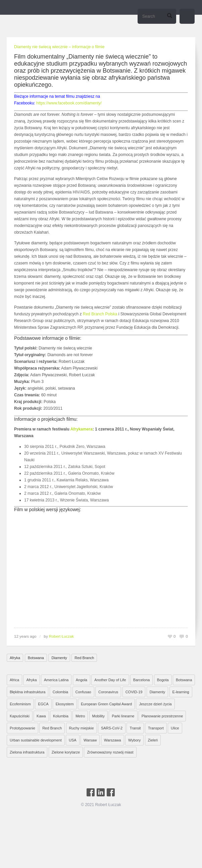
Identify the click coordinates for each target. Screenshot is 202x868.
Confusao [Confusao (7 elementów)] (83, 692)
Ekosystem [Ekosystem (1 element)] (65, 704)
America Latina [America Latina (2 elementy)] (56, 680)
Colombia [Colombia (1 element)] (60, 692)
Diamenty (59, 658)
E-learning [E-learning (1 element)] (181, 692)
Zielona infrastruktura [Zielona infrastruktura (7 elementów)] (27, 752)
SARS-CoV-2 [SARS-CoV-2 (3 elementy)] (112, 728)
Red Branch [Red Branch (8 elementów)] (52, 728)
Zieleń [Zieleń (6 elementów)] (153, 740)
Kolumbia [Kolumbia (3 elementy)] (61, 716)
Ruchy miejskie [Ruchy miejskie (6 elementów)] (82, 728)
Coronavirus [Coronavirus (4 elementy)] (108, 692)
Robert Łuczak (61, 636)
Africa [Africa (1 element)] (14, 680)
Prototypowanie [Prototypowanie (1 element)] (22, 728)
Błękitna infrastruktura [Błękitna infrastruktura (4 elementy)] (28, 692)
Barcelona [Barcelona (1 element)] (142, 680)
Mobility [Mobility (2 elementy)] (98, 716)
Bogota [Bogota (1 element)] (163, 680)
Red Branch (84, 658)
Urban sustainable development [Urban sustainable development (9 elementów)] (36, 740)
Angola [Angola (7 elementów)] (82, 680)
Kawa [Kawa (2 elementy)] (41, 716)
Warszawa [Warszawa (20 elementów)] (113, 740)
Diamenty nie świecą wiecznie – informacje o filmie (59, 47)
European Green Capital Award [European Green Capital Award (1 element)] (106, 704)
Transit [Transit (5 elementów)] (135, 728)
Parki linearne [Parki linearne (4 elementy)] (123, 716)
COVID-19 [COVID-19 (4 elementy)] (134, 692)
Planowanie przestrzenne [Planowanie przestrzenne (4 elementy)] (162, 716)
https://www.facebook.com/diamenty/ (69, 103)
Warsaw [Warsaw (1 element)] (90, 740)
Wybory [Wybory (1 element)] (134, 740)
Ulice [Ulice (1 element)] (175, 728)
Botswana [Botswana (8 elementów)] (184, 680)
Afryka (15, 658)
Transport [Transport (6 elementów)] (156, 728)
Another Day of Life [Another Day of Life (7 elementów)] (110, 680)
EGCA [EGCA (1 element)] (43, 704)
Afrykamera (82, 429)
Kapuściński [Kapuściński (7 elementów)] (20, 716)
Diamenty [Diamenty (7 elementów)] (157, 692)
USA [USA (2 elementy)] (73, 740)
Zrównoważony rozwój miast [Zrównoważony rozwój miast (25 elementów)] (110, 752)
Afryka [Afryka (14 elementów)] (31, 680)
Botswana (36, 658)
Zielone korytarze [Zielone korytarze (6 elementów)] (66, 752)
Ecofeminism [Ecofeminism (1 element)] (20, 704)
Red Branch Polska (100, 314)
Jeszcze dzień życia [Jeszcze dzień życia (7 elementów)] (155, 704)
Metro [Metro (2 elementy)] (80, 716)
